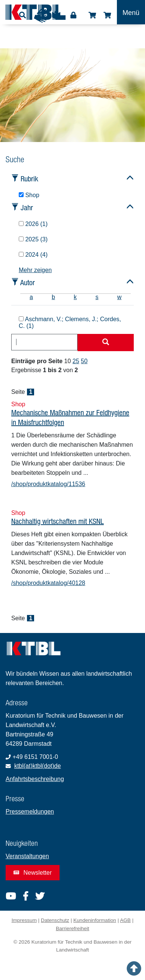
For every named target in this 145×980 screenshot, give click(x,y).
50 (84, 361)
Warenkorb (107, 15)
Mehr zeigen (35, 270)
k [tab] (75, 297)
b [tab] (53, 297)
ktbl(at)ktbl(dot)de (38, 766)
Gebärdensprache (41, 16)
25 (76, 361)
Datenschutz (55, 920)
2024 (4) (33, 255)
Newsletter (33, 873)
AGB (125, 920)
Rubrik (29, 179)
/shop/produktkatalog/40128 (48, 583)
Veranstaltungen (27, 856)
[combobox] (44, 342)
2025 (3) (33, 239)
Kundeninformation (95, 920)
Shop (92, 15)
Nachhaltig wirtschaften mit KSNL (58, 521)
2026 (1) (33, 224)
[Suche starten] (106, 343)
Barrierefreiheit (72, 928)
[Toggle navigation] (131, 12)
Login (73, 15)
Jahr (27, 207)
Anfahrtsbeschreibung (35, 779)
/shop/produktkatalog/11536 (48, 484)
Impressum (24, 920)
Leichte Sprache (56, 18)
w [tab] (120, 297)
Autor (28, 282)
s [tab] (97, 297)
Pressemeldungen (30, 812)
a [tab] (31, 297)
